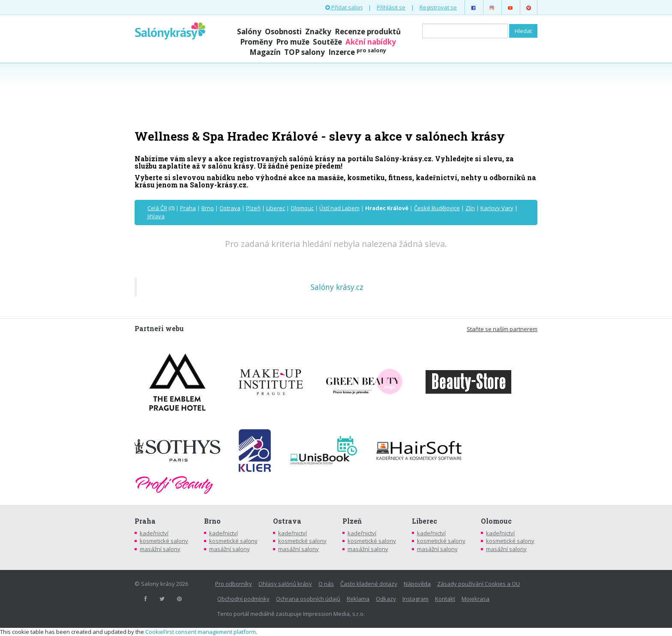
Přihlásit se (391, 7)
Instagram (415, 599)
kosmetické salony (164, 541)
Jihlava (156, 216)
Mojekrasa (475, 599)
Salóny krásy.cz (337, 287)
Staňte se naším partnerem (502, 329)
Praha (188, 208)
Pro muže (293, 42)
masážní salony (160, 549)
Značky (318, 32)
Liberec (276, 208)
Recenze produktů (368, 32)
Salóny (249, 32)
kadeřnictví (154, 533)
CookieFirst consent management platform (201, 632)
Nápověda (417, 584)
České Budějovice (437, 208)
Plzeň (253, 208)
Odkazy (386, 599)
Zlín (470, 208)
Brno (208, 208)
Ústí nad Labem (339, 208)
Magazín (265, 52)
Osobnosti (283, 32)
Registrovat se (438, 7)
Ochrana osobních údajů (308, 599)
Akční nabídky (371, 42)
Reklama (358, 599)
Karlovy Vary (497, 208)
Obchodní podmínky (243, 599)
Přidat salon (344, 7)
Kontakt (445, 599)
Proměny (256, 42)
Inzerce (357, 52)
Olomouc (302, 208)
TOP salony (304, 52)
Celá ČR (157, 208)
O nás (326, 584)
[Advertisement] (336, 95)
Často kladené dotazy (369, 584)
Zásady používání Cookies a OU (478, 584)
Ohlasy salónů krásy (285, 584)
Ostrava (230, 208)
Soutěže (327, 42)
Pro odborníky (234, 584)
